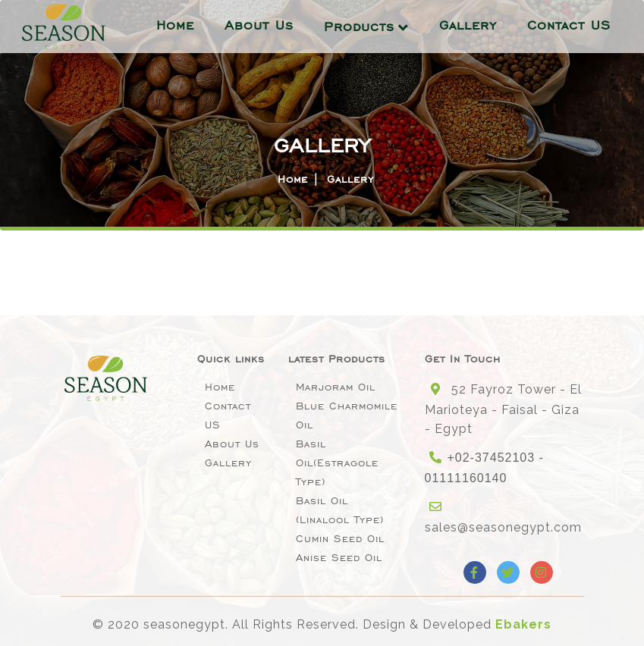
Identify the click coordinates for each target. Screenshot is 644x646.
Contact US (569, 25)
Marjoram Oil (336, 387)
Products (359, 27)
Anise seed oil (339, 558)
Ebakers (523, 624)
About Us (259, 25)
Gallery (468, 25)
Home (175, 25)
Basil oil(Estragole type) (337, 463)
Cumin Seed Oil (340, 539)
